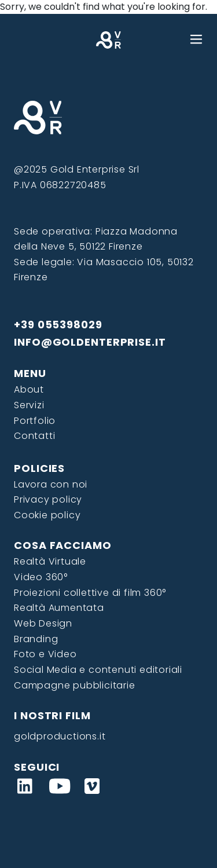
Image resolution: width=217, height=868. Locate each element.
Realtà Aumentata (59, 608)
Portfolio (35, 421)
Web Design (43, 623)
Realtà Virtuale (50, 561)
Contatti (34, 436)
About (29, 389)
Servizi (29, 405)
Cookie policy (47, 515)
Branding (36, 639)
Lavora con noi (51, 484)
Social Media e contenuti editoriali (98, 670)
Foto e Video (45, 654)
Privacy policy (48, 499)
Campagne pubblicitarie (75, 685)
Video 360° (41, 577)
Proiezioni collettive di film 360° (90, 593)
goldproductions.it (60, 736)
